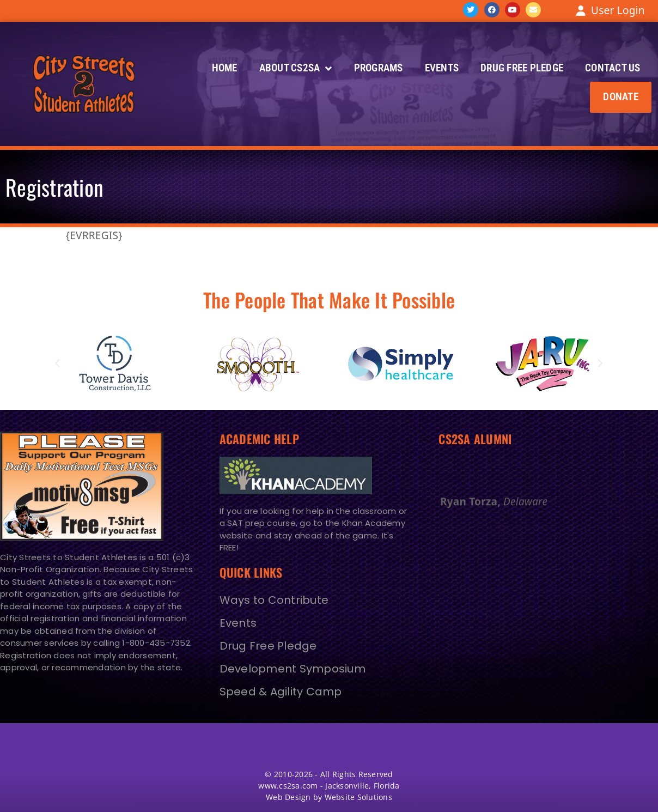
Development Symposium (293, 669)
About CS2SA (296, 68)
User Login (618, 10)
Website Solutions (358, 797)
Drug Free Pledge (522, 68)
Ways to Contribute (274, 600)
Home (225, 68)
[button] (621, 97)
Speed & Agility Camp (281, 692)
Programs (379, 68)
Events (442, 68)
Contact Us (613, 68)
